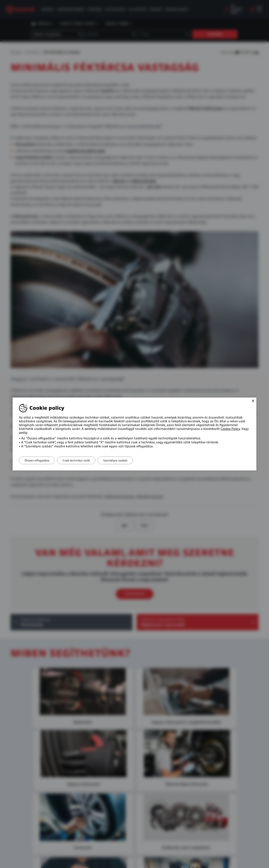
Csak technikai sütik (79, 460)
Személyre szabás (120, 460)
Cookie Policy (230, 429)
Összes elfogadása (38, 460)
